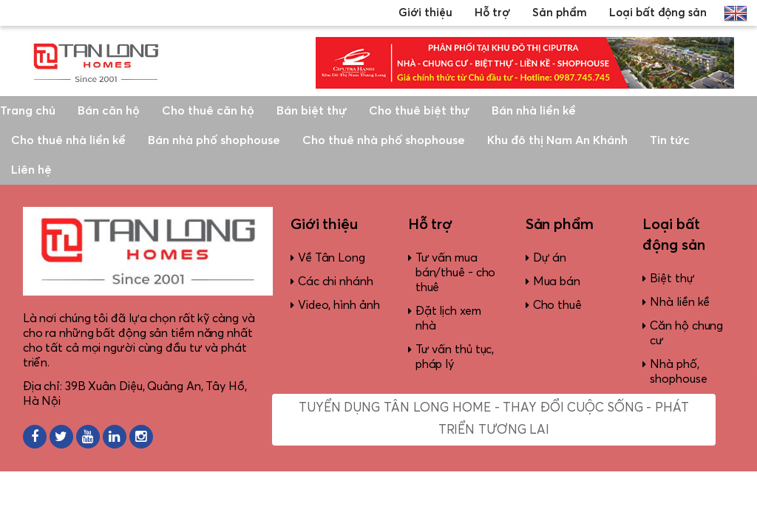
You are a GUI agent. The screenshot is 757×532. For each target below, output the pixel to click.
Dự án (550, 258)
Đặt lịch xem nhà (448, 318)
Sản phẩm (560, 13)
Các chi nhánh (336, 282)
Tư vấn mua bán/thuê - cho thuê (456, 273)
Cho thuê (557, 305)
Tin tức (670, 140)
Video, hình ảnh (339, 305)
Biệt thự (672, 279)
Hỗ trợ (492, 13)
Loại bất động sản (658, 13)
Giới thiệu (425, 13)
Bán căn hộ (109, 111)
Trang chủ (28, 111)
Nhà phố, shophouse (678, 372)
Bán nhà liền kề (534, 111)
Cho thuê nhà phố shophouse (384, 140)
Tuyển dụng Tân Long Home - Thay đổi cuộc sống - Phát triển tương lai (494, 419)
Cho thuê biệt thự (419, 111)
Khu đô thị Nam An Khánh (557, 140)
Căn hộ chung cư (686, 333)
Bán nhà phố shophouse (214, 140)
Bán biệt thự (312, 111)
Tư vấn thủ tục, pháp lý (455, 357)
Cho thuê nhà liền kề (68, 140)
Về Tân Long (332, 258)
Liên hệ (31, 170)
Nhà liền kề (680, 302)
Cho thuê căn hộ (208, 111)
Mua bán (557, 282)
